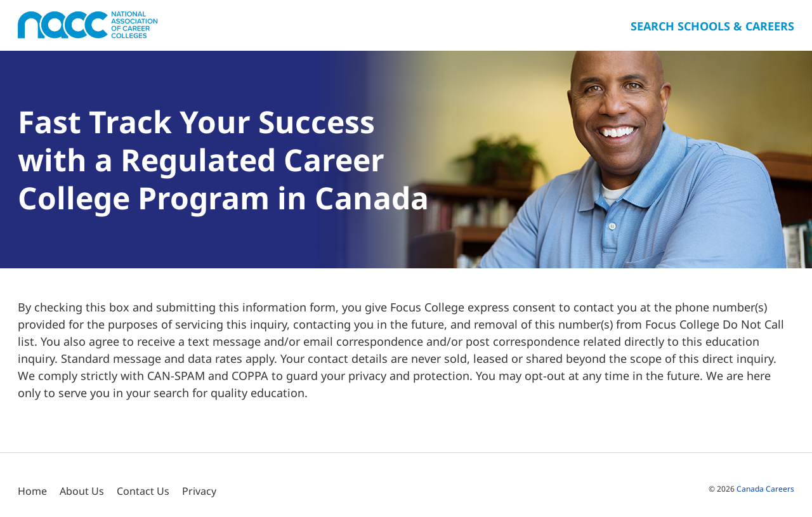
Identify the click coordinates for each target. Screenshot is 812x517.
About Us (82, 491)
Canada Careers (765, 489)
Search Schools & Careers (712, 26)
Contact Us (143, 491)
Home (32, 491)
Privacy (199, 491)
